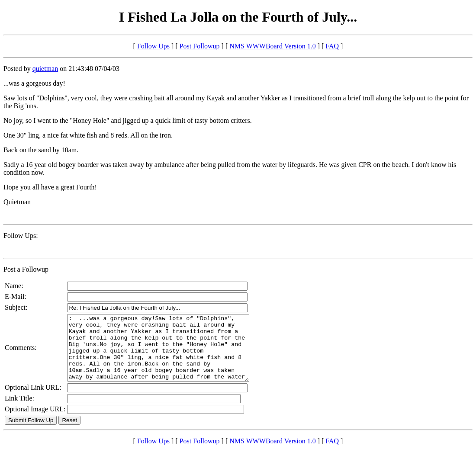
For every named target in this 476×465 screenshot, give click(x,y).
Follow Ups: (21, 236)
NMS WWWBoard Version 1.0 (272, 46)
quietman (45, 69)
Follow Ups (153, 46)
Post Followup (200, 46)
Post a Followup (26, 269)
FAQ (332, 46)
